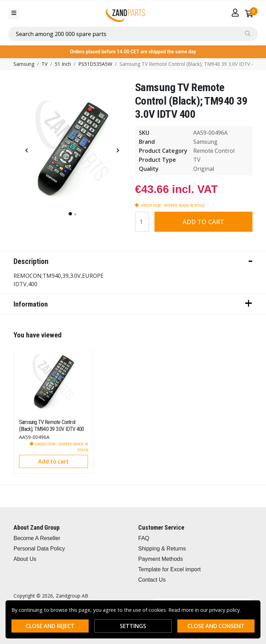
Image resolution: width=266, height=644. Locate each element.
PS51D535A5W (95, 64)
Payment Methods (161, 559)
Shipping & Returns (162, 549)
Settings (133, 626)
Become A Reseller (37, 538)
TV (45, 64)
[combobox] (133, 34)
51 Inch (63, 64)
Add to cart (203, 222)
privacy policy (224, 610)
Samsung (24, 64)
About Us (25, 559)
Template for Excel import (170, 569)
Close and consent (216, 626)
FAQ (144, 538)
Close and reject (50, 626)
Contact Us (152, 580)
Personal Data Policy (39, 549)
